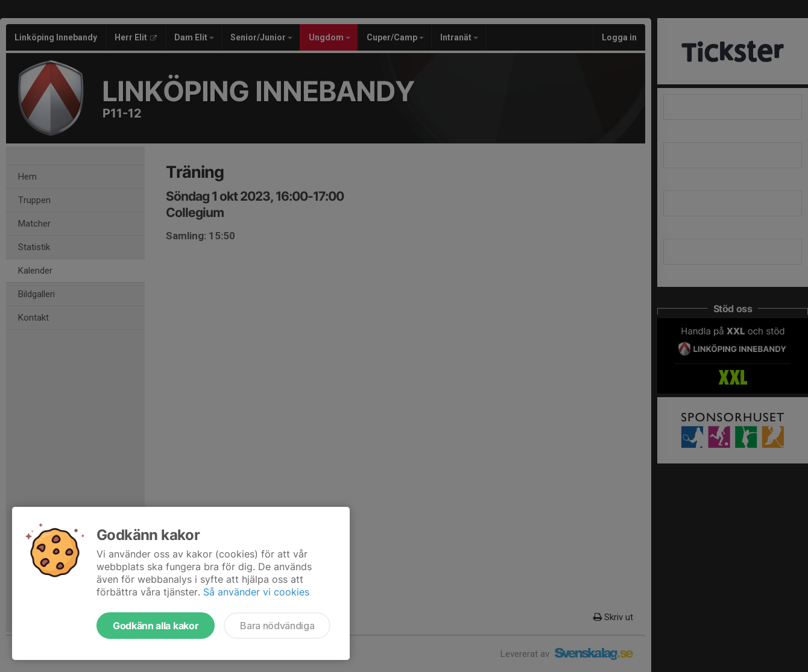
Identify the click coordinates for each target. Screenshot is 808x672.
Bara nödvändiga (277, 626)
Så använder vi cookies (256, 592)
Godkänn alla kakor (156, 626)
